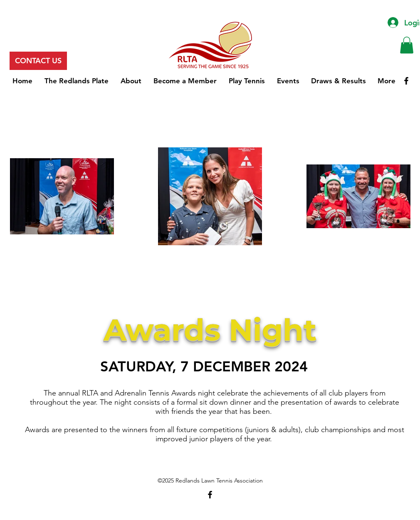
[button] (407, 45)
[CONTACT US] (38, 61)
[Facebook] (406, 81)
